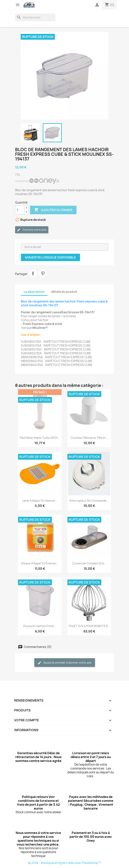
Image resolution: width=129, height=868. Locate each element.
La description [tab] (34, 292)
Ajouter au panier (53, 210)
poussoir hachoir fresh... (40, 626)
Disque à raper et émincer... (40, 563)
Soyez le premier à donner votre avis (65, 663)
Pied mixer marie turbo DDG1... (40, 438)
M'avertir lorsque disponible (50, 257)
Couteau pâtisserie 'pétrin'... (89, 438)
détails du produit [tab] (64, 292)
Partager (33, 273)
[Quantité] (20, 210)
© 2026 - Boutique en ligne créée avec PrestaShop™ (65, 863)
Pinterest (43, 273)
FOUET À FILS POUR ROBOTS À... (89, 626)
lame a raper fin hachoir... (40, 501)
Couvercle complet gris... (89, 563)
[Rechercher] (35, 17)
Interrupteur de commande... (89, 501)
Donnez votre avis (32, 230)
